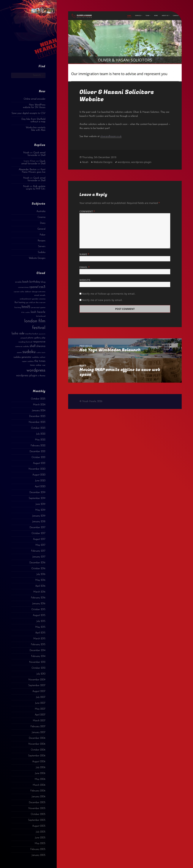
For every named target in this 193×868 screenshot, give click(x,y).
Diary (43, 223)
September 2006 (37, 756)
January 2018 (39, 522)
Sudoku (42, 252)
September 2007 (37, 685)
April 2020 (40, 487)
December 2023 (37, 416)
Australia (41, 211)
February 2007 (38, 727)
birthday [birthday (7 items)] (35, 282)
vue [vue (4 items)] (44, 365)
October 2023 (38, 428)
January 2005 (38, 855)
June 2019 (40, 504)
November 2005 (37, 808)
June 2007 (40, 703)
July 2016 (41, 574)
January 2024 (39, 411)
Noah (26, 153)
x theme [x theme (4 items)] (42, 376)
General (41, 229)
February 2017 (38, 551)
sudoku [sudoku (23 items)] (29, 352)
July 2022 (41, 434)
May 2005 (40, 843)
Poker (43, 235)
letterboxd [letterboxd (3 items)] (41, 316)
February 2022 (38, 446)
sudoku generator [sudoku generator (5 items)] (22, 357)
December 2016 (37, 563)
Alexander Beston (28, 170)
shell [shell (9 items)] (33, 346)
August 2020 (39, 475)
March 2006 (39, 785)
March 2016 (39, 592)
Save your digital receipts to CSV (28, 113)
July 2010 (41, 674)
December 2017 (37, 528)
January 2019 (39, 516)
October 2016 (38, 569)
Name (84, 254)
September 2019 (37, 498)
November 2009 (37, 680)
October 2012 (38, 668)
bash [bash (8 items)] (25, 282)
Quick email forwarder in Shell (36, 154)
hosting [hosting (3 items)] (18, 307)
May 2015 (40, 627)
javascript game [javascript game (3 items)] (38, 307)
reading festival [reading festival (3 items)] (25, 342)
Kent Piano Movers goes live (34, 171)
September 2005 (37, 820)
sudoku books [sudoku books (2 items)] (41, 353)
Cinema (41, 217)
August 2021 (39, 463)
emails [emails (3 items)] (43, 295)
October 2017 (38, 533)
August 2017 (39, 539)
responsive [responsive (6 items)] (39, 342)
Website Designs (37, 258)
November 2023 (37, 422)
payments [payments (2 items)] (42, 334)
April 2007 (40, 715)
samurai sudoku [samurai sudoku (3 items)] (22, 346)
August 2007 (39, 691)
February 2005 (38, 849)
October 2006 (38, 750)
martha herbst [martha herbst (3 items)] (32, 334)
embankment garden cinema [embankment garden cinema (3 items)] (33, 299)
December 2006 (37, 738)
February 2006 (38, 791)
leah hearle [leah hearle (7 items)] (38, 312)
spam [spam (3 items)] (19, 352)
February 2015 (38, 645)
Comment (87, 211)
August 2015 (39, 615)
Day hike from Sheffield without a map (33, 120)
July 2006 (41, 767)
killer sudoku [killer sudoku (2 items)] (26, 312)
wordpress (124, 162)
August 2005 (39, 826)
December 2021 (37, 452)
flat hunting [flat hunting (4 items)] (20, 302)
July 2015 (41, 621)
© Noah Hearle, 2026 (91, 401)
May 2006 (40, 779)
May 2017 (40, 545)
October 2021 (38, 457)
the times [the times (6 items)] (40, 361)
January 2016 (39, 604)
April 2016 (40, 586)
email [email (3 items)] (37, 295)
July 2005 (41, 832)
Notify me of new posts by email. (102, 300)
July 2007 (41, 697)
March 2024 (39, 405)
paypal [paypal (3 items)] (24, 338)
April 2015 (40, 633)
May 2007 (40, 709)
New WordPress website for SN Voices (34, 106)
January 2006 (38, 797)
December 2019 (37, 492)
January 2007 (39, 732)
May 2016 (40, 580)
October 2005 (38, 814)
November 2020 (37, 469)
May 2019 (40, 510)
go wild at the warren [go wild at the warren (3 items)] (36, 302)
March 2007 (39, 721)
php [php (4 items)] (44, 338)
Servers (42, 246)
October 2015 (38, 610)
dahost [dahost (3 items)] (28, 292)
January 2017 (39, 557)
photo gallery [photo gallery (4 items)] (34, 338)
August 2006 (39, 762)
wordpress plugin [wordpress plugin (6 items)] (27, 376)
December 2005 (37, 803)
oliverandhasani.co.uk (111, 136)
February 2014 (38, 656)
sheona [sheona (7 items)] (41, 346)
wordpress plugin (141, 162)
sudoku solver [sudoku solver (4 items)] (39, 357)
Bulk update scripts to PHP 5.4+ (36, 188)
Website (85, 280)
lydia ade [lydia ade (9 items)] (18, 333)
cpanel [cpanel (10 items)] (34, 287)
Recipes (42, 241)
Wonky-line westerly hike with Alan (36, 129)
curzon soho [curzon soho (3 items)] (19, 292)
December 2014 (37, 650)
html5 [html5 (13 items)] (26, 307)
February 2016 (38, 598)
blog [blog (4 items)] (43, 282)
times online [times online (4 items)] (36, 365)
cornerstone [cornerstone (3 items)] (23, 287)
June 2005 (40, 838)
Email (85, 267)
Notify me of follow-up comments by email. (109, 294)
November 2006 (37, 744)
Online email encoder (35, 99)
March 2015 (39, 639)
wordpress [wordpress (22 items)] (36, 370)
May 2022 (40, 440)
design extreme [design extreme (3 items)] (39, 292)
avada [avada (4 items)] (18, 282)
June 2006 (40, 773)
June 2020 (40, 481)
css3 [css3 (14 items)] (42, 287)
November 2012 (37, 662)
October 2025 (38, 399)
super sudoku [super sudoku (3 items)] (28, 361)
